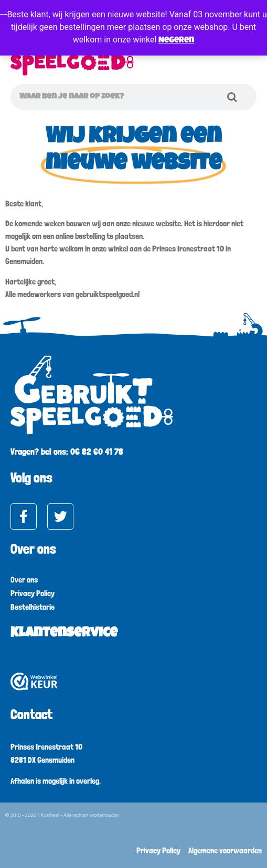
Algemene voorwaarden (225, 850)
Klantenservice (64, 634)
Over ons (24, 580)
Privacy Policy (33, 593)
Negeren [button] (176, 41)
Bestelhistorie (33, 607)
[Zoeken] (232, 97)
